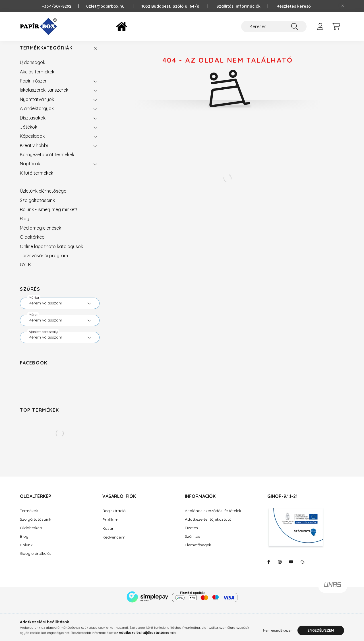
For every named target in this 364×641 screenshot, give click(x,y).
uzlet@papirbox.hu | (114, 6)
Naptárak (30, 169)
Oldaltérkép (32, 243)
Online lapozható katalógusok (51, 252)
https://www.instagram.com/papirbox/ (280, 568)
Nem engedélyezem (278, 630)
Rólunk (26, 551)
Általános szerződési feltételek (213, 517)
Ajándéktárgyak (37, 114)
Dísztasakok (33, 123)
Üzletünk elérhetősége (43, 197)
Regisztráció (114, 516)
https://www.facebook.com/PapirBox (268, 568)
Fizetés (191, 534)
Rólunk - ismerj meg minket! (48, 215)
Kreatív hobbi (34, 151)
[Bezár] (343, 6)
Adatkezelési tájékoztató (208, 525)
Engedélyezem (321, 630)
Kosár (108, 534)
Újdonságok (33, 68)
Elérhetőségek (198, 551)
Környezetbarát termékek (47, 160)
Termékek (29, 517)
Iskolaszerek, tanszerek (44, 96)
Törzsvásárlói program (44, 261)
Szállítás (193, 542)
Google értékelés (36, 559)
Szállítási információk (238, 6)
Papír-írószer (33, 86)
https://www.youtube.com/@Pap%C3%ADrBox (291, 568)
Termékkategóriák (46, 54)
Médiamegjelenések (41, 234)
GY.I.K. (26, 270)
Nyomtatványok (37, 105)
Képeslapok (32, 142)
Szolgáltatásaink (37, 206)
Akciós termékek (37, 77)
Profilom (110, 525)
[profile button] (320, 26)
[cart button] (336, 26)
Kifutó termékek (37, 179)
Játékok (29, 133)
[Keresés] (274, 26)
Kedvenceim (114, 543)
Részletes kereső (294, 6)
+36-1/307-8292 (59, 6)
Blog (25, 224)
